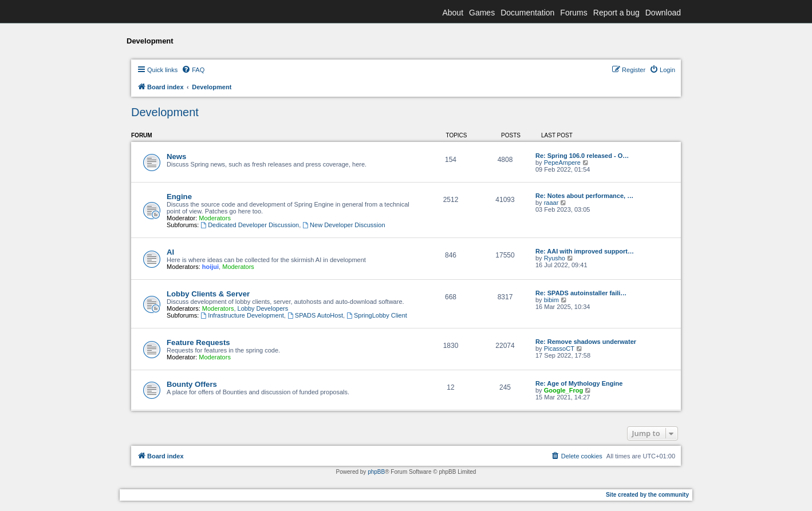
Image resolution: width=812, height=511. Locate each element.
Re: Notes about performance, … (584, 196)
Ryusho (555, 258)
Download (663, 13)
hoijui (210, 267)
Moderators (215, 218)
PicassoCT (559, 348)
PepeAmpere (562, 163)
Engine (179, 197)
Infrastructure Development (242, 315)
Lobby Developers (263, 308)
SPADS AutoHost (315, 315)
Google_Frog (563, 390)
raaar (551, 203)
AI (170, 252)
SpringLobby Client (377, 315)
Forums (573, 13)
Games (482, 13)
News (176, 157)
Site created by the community (647, 495)
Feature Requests (198, 342)
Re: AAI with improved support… (585, 251)
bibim (551, 300)
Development (165, 112)
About (453, 13)
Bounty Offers (192, 384)
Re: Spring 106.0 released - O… (582, 156)
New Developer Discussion (344, 225)
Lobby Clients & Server (208, 294)
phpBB (376, 472)
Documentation (527, 13)
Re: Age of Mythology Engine (579, 383)
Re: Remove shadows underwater (586, 342)
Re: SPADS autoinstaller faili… (581, 293)
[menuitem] (193, 70)
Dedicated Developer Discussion (250, 225)
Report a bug (616, 13)
